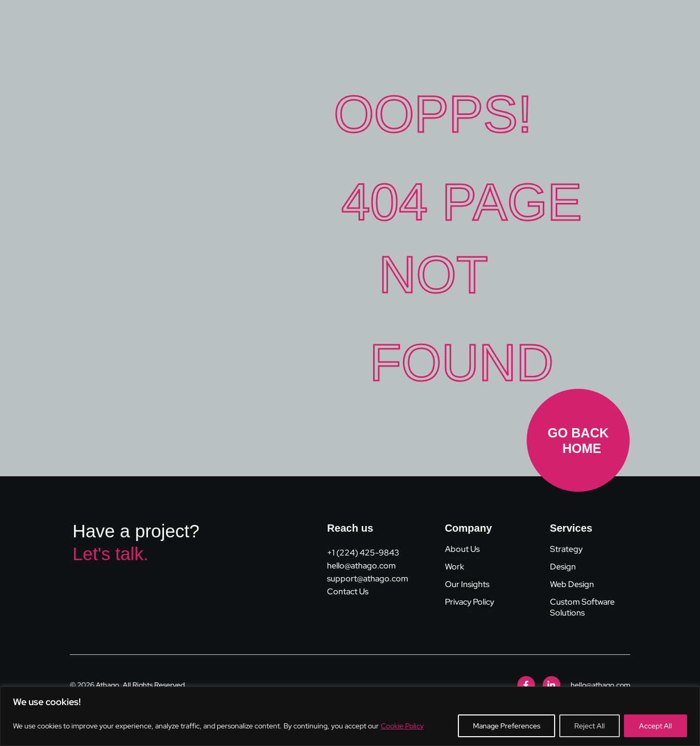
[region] (350, 716)
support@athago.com (368, 579)
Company (468, 528)
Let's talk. (110, 554)
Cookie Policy (402, 726)
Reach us (350, 528)
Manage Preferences (507, 726)
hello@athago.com (361, 566)
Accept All (656, 726)
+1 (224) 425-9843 (363, 553)
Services (571, 528)
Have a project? (136, 531)
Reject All (590, 726)
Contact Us (348, 591)
